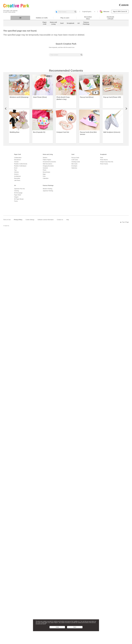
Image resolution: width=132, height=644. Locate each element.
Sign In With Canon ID (120, 11)
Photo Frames (104, 165)
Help (68, 221)
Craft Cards (75, 161)
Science (16, 175)
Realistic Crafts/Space (20, 167)
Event (16, 169)
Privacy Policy (18, 221)
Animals (16, 163)
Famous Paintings (48, 187)
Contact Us (60, 221)
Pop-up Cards (75, 159)
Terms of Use (7, 221)
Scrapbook (103, 155)
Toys (15, 171)
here (46, 623)
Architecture (17, 177)
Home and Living (48, 155)
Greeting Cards (76, 163)
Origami (16, 198)
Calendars (46, 179)
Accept (57, 627)
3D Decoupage (18, 194)
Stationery (74, 169)
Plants (44, 171)
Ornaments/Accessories (49, 163)
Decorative (17, 179)
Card (73, 155)
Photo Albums (104, 161)
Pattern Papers (47, 161)
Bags (44, 175)
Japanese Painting (48, 192)
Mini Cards (74, 165)
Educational (17, 161)
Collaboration (18, 159)
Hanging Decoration (48, 167)
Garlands (45, 169)
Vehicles (16, 173)
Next (126, 110)
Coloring (16, 192)
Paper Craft (17, 155)
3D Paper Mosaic (19, 200)
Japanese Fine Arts (19, 190)
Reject (75, 627)
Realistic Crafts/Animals (21, 165)
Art (15, 187)
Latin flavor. (17, 181)
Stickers (45, 159)
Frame (16, 202)
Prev (6, 110)
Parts (102, 159)
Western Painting (47, 190)
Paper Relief (18, 196)
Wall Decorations (47, 165)
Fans (44, 177)
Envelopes (74, 167)
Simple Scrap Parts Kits (107, 163)
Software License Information (46, 221)
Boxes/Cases (46, 173)
